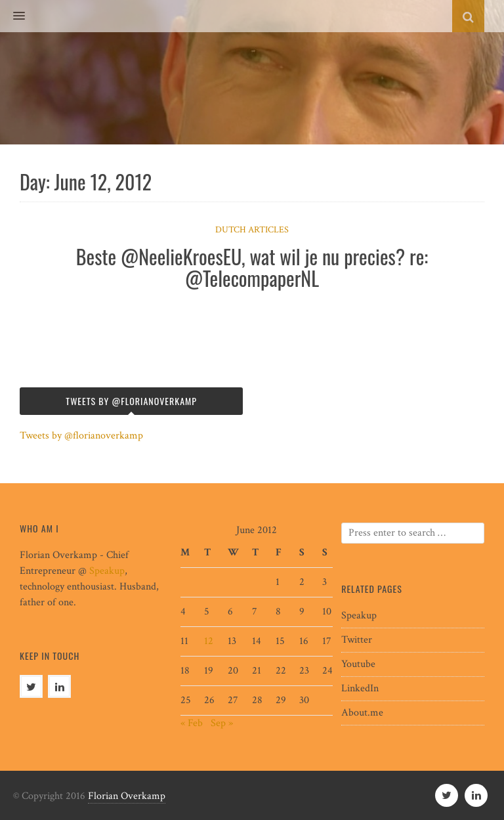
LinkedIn (360, 688)
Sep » (222, 723)
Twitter (357, 640)
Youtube (358, 664)
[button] (12, 16)
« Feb (192, 723)
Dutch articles (252, 230)
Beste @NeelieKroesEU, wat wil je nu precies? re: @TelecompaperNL (252, 267)
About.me (362, 713)
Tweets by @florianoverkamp (81, 436)
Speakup (107, 571)
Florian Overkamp (127, 796)
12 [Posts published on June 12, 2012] (209, 641)
